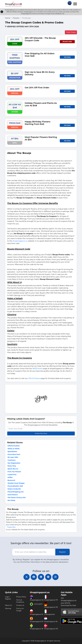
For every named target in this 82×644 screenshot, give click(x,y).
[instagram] (55, 577)
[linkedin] (41, 577)
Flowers (16, 18)
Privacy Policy (21, 597)
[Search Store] (70, 3)
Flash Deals (71, 32)
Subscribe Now (41, 433)
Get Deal (67, 57)
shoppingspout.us (20, 241)
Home (8, 18)
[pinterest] (48, 577)
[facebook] (34, 577)
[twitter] (27, 577)
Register (63, 552)
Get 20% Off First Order (37, 88)
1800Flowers (37, 369)
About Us (8, 605)
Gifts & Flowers (34, 378)
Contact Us (20, 605)
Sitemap (8, 608)
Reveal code (67, 42)
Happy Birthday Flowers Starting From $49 (38, 123)
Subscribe (11, 527)
